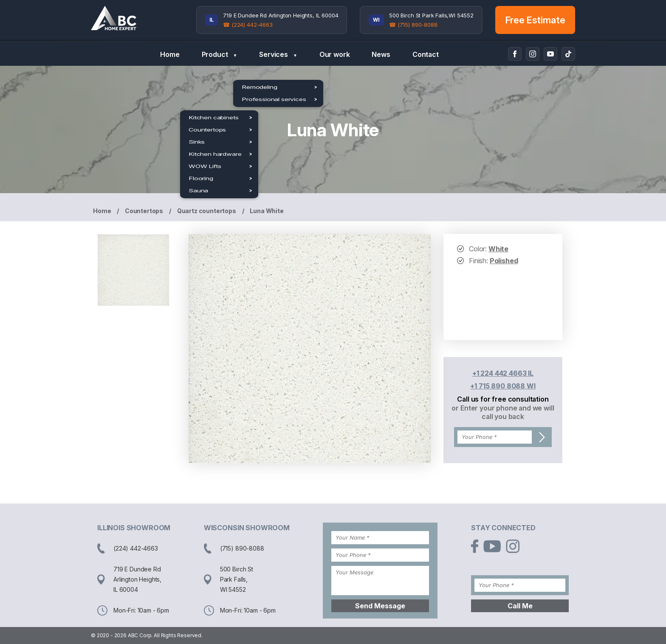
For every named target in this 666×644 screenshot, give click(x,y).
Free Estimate (535, 20)
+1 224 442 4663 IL (503, 373)
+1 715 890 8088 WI (503, 386)
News (381, 54)
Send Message (380, 606)
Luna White (267, 211)
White (498, 249)
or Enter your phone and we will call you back (503, 412)
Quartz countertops (207, 211)
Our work (335, 54)
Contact (426, 54)
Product (220, 55)
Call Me (520, 606)
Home (170, 54)
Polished (504, 261)
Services (278, 55)
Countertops (144, 211)
